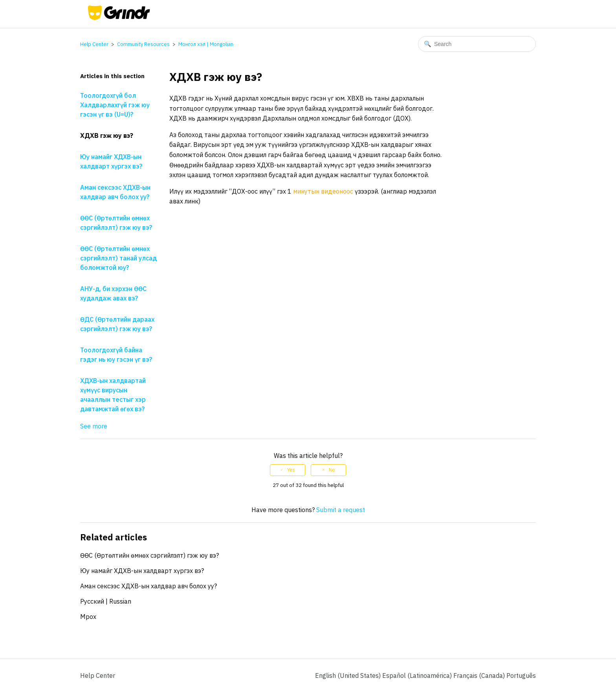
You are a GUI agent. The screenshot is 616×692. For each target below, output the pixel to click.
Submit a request (341, 510)
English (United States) (349, 676)
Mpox (88, 617)
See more (94, 426)
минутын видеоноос (323, 191)
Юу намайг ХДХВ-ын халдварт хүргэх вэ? (111, 161)
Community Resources (143, 44)
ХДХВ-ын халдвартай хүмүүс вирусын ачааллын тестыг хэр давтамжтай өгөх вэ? (113, 395)
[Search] (477, 44)
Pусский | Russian (106, 601)
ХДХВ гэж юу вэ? (107, 135)
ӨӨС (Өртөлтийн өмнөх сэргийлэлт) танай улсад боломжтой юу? (118, 258)
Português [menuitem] (521, 676)
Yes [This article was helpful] (291, 470)
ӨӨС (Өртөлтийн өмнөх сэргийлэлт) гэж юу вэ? (116, 223)
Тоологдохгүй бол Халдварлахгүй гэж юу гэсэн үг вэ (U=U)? (115, 105)
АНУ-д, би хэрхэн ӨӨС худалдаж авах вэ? (113, 293)
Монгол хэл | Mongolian (206, 44)
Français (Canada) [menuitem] (480, 676)
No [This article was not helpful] (332, 470)
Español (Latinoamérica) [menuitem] (418, 676)
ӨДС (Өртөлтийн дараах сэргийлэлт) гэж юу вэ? (117, 324)
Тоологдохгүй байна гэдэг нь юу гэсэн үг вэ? (116, 355)
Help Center (94, 44)
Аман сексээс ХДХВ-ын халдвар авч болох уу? (115, 192)
